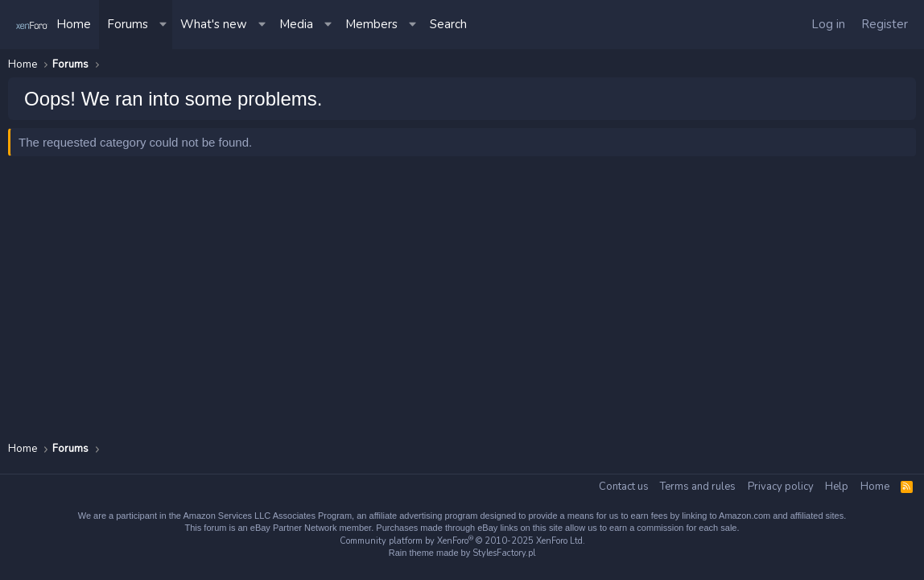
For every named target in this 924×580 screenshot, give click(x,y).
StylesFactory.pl (504, 553)
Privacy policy (781, 487)
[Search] (448, 25)
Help (837, 487)
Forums (128, 24)
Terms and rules (698, 487)
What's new (214, 24)
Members (371, 24)
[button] (164, 25)
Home (74, 24)
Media (296, 24)
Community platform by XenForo (462, 541)
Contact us (624, 487)
